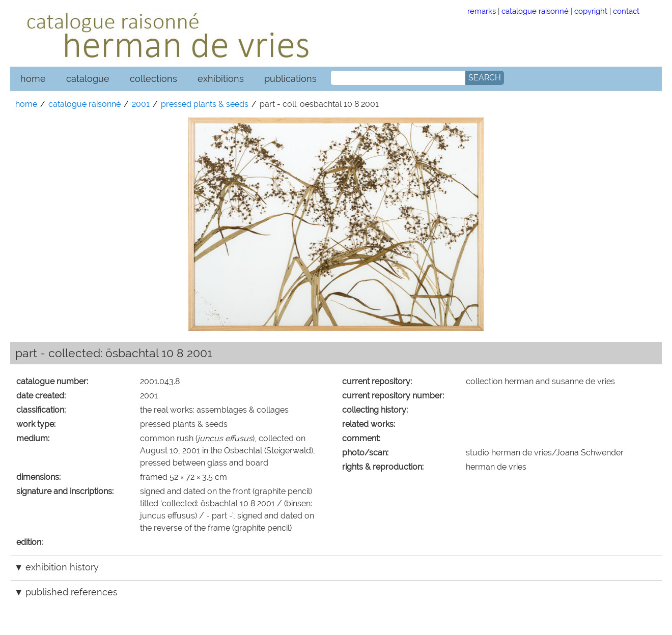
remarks (482, 11)
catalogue (88, 79)
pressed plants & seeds (205, 104)
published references (72, 592)
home (33, 79)
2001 (141, 104)
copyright (591, 11)
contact (626, 11)
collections (153, 79)
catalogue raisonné (535, 11)
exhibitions (221, 79)
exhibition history (62, 567)
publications (290, 79)
